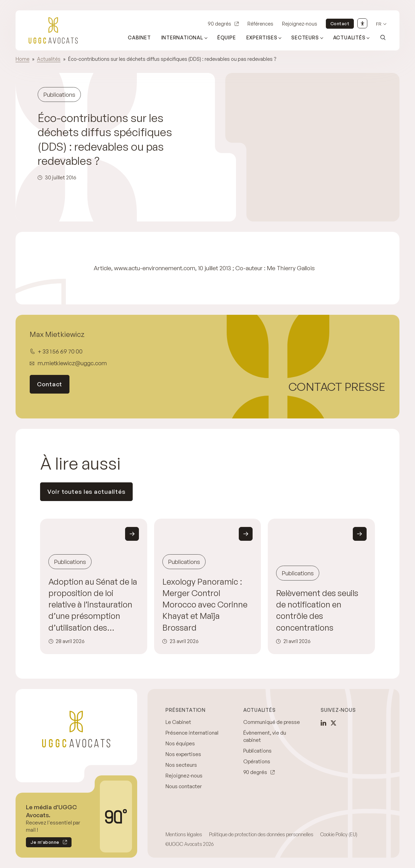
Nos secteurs (181, 765)
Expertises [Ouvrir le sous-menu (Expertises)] (262, 37)
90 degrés (219, 24)
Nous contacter (184, 786)
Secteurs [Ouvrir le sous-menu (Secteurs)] (305, 37)
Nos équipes (180, 743)
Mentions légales (184, 834)
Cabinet (139, 37)
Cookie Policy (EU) (339, 834)
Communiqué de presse (272, 722)
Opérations (257, 761)
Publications (257, 751)
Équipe (227, 37)
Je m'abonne (43, 843)
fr (379, 24)
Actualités (49, 59)
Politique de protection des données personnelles (261, 834)
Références (260, 24)
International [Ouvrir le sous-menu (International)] (182, 37)
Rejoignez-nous (300, 24)
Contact (340, 23)
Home (22, 59)
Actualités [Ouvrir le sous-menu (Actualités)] (349, 37)
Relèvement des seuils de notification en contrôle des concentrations (317, 610)
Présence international (192, 733)
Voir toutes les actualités (86, 492)
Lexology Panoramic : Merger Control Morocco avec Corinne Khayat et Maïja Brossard (205, 605)
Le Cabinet (178, 722)
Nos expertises (183, 754)
